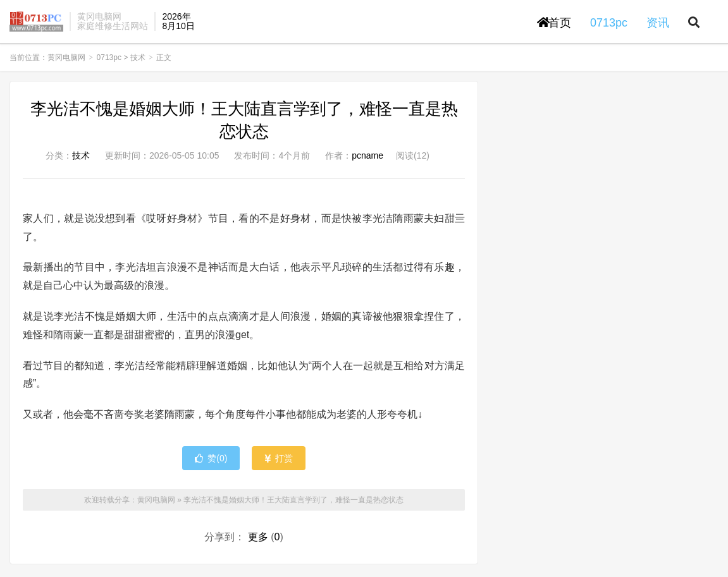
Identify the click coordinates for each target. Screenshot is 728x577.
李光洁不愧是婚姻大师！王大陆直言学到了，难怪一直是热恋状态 (293, 503)
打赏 (279, 461)
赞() (211, 461)
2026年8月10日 (178, 22)
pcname (367, 159)
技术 (138, 61)
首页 (554, 24)
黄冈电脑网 (36, 23)
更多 (258, 540)
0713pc (109, 61)
